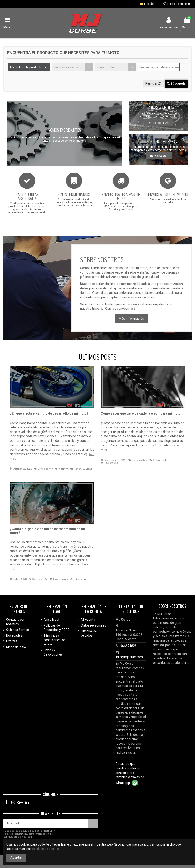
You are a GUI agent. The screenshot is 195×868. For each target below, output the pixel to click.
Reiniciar (153, 83)
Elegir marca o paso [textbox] (68, 67)
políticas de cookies (46, 849)
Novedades (14, 635)
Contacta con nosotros (16, 622)
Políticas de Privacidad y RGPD (57, 628)
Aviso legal (51, 620)
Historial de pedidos (89, 633)
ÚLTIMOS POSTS (98, 357)
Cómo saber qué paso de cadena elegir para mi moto (141, 413)
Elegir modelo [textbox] (107, 67)
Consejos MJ (45, 469)
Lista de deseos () (177, 4)
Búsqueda (176, 83)
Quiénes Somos (17, 630)
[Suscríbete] (93, 824)
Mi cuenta (88, 620)
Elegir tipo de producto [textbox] (26, 67)
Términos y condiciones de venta (54, 640)
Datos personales (94, 625)
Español (149, 4)
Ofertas (12, 641)
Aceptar (16, 858)
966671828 (128, 646)
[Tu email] (46, 824)
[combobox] (29, 67)
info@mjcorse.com (129, 657)
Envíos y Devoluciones (53, 652)
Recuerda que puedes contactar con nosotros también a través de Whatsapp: (130, 773)
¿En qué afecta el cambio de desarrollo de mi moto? (49, 413)
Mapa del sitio (16, 647)
